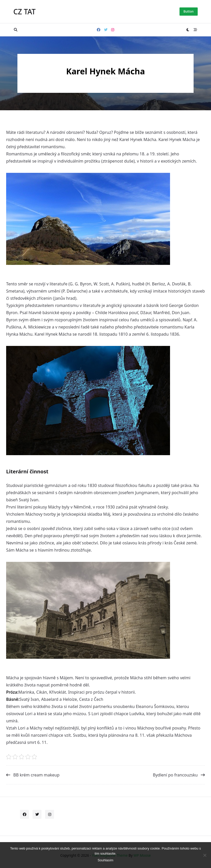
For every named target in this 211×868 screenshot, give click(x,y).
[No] (205, 855)
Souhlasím (105, 860)
